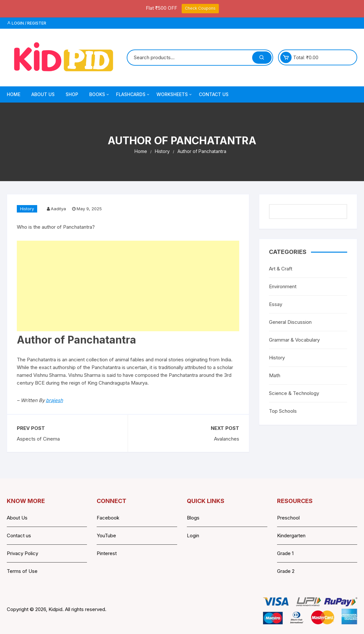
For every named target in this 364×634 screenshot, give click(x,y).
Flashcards (133, 94)
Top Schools (283, 411)
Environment (283, 286)
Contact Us (214, 94)
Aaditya (58, 209)
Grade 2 (286, 571)
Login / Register (27, 23)
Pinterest (107, 553)
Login (193, 536)
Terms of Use (22, 571)
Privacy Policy (22, 553)
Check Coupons (200, 8)
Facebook (108, 518)
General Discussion (290, 322)
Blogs (193, 518)
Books (100, 94)
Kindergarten (291, 536)
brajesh (54, 400)
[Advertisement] (128, 286)
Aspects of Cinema (38, 439)
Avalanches (227, 439)
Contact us (19, 536)
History (27, 209)
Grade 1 (285, 553)
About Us (43, 94)
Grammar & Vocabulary (294, 340)
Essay (276, 304)
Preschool (288, 518)
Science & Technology (294, 393)
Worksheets (175, 94)
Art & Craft (281, 269)
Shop (72, 94)
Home (14, 94)
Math (275, 375)
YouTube (106, 536)
